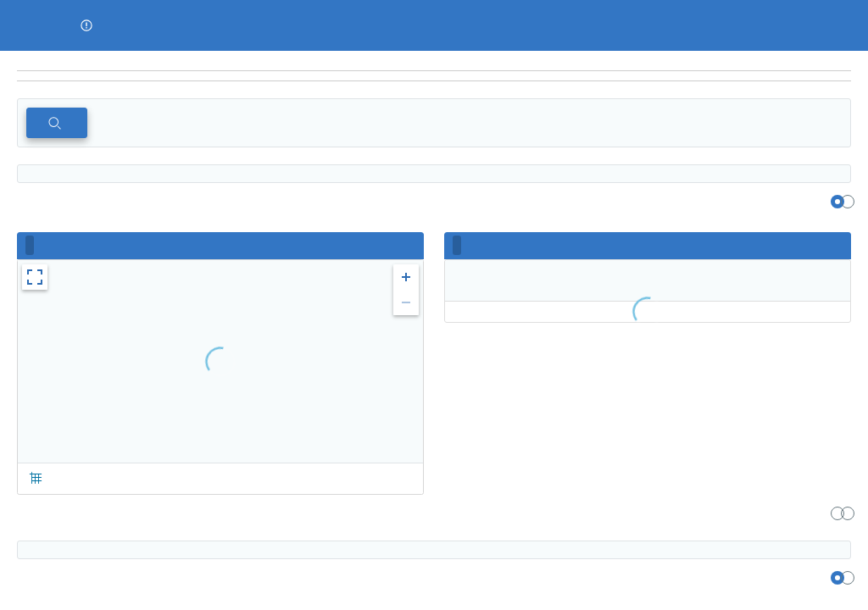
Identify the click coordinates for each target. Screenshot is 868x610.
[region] (434, 61)
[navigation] (434, 76)
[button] (86, 25)
